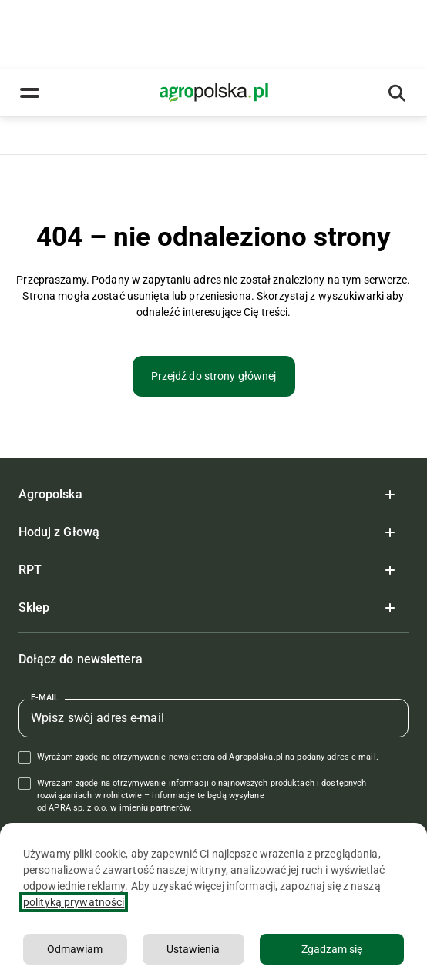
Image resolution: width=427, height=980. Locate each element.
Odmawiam (75, 949)
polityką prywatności (74, 902)
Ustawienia (193, 949)
